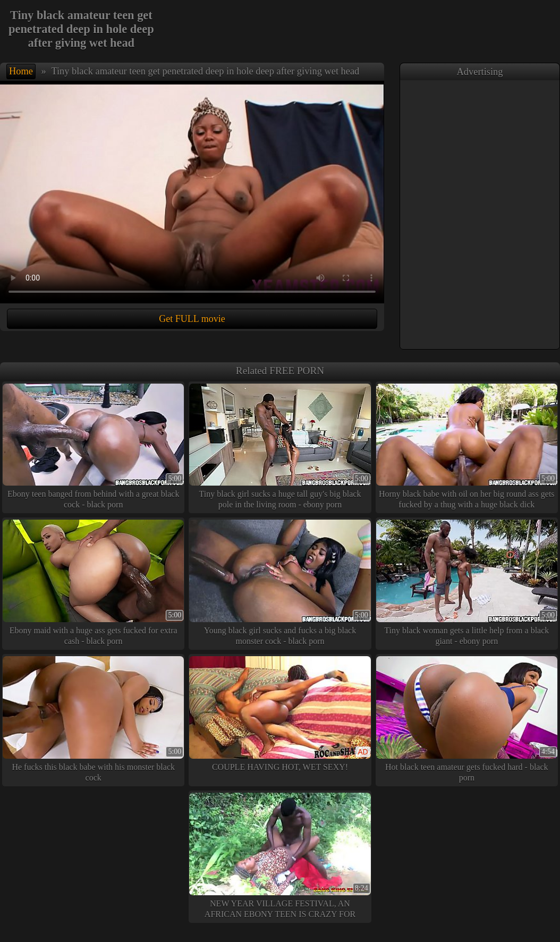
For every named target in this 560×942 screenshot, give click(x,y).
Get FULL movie (192, 319)
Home (21, 71)
